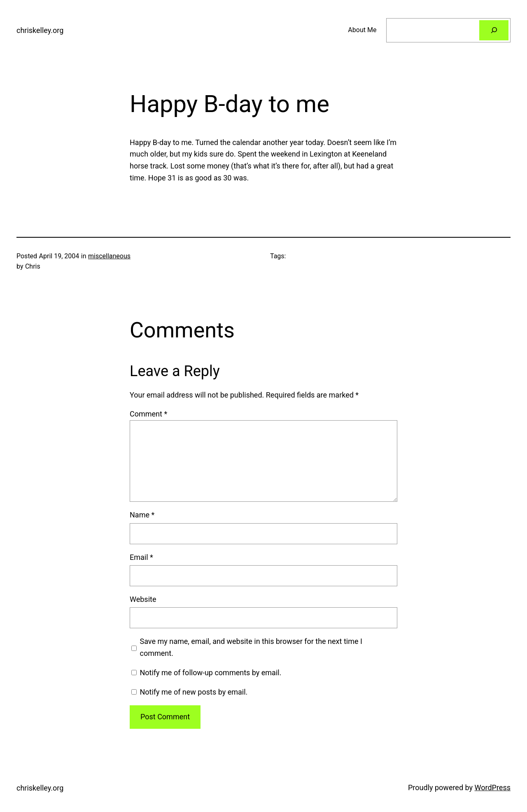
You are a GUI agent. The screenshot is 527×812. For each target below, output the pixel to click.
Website (143, 599)
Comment (148, 414)
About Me (362, 30)
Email (141, 557)
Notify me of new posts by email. (194, 692)
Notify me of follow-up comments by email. (210, 673)
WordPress (493, 787)
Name (142, 515)
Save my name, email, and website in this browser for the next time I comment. (251, 647)
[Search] (494, 30)
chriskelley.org (40, 30)
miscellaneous (109, 256)
